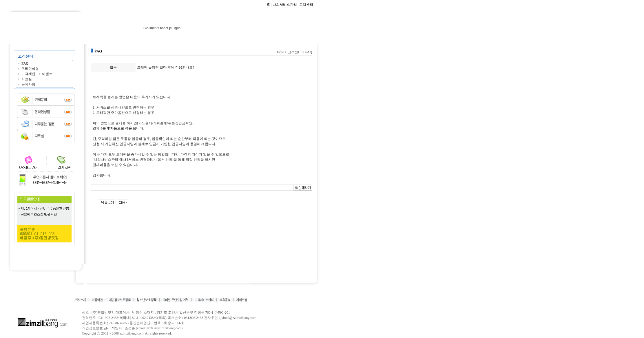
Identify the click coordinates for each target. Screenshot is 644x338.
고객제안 (28, 74)
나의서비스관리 (285, 5)
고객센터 (306, 5)
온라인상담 (30, 69)
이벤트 (47, 74)
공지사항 (28, 84)
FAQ (25, 63)
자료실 (27, 79)
